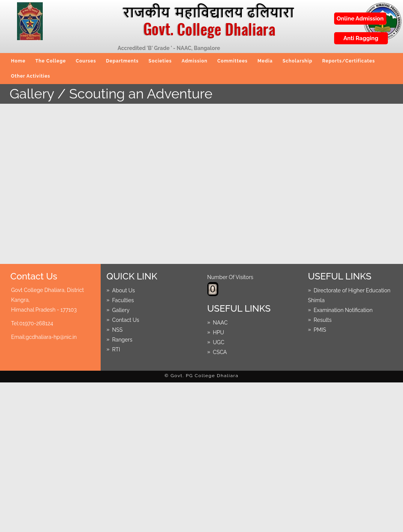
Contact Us (125, 320)
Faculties (123, 300)
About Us (123, 290)
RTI (116, 349)
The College (51, 61)
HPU (219, 332)
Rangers (122, 339)
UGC (219, 342)
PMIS (320, 329)
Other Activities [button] (31, 76)
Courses (86, 61)
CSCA (220, 352)
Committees (232, 61)
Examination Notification (343, 310)
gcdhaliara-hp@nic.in (51, 337)
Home (18, 61)
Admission (194, 61)
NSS (117, 329)
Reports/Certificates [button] (349, 61)
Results (323, 320)
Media (265, 61)
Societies (160, 61)
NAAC (220, 322)
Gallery (121, 310)
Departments (122, 61)
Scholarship (298, 61)
